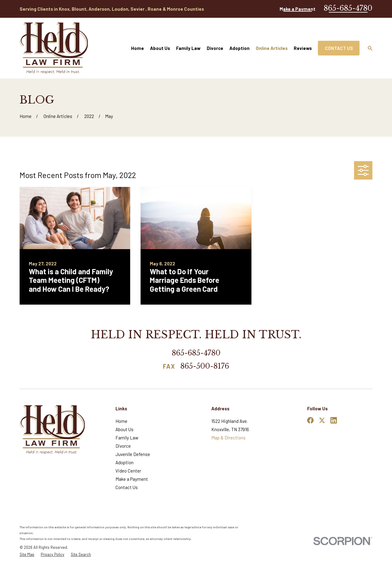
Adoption (124, 462)
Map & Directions (228, 438)
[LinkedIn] (334, 420)
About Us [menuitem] (160, 48)
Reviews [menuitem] (303, 48)
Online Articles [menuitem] (272, 48)
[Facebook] (310, 420)
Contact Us (339, 48)
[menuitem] (27, 555)
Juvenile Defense (133, 454)
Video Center (128, 471)
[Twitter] (322, 420)
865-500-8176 (205, 367)
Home (121, 421)
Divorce (123, 446)
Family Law (127, 438)
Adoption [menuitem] (239, 48)
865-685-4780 (348, 8)
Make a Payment (298, 9)
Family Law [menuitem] (188, 48)
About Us (124, 429)
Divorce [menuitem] (215, 48)
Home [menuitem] (138, 48)
